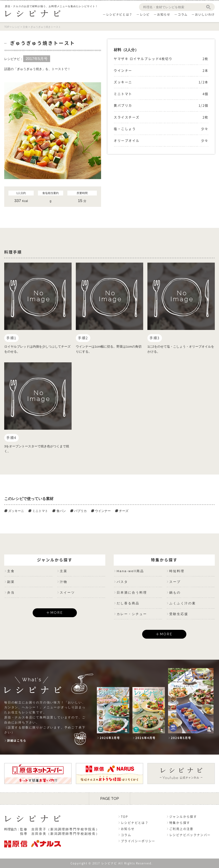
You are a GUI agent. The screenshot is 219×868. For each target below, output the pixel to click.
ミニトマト (38, 511)
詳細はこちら (17, 741)
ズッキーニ (14, 511)
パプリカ (78, 511)
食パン (59, 511)
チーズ (122, 511)
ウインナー (101, 511)
